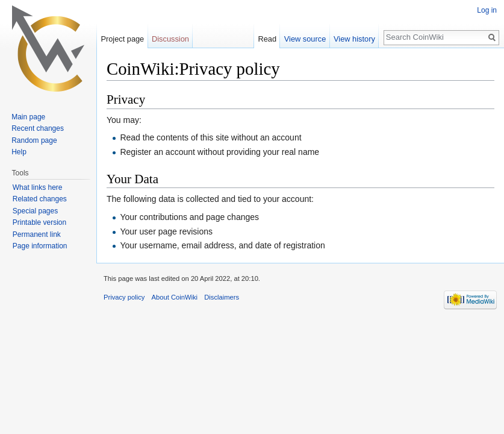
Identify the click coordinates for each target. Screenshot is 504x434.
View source (305, 39)
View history (354, 39)
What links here (38, 187)
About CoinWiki (175, 297)
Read (267, 39)
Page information (40, 246)
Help (19, 152)
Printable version (39, 222)
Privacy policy (124, 297)
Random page (34, 140)
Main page (28, 117)
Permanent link (37, 234)
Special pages (35, 211)
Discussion (170, 39)
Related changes (40, 199)
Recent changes (38, 128)
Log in (487, 10)
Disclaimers (222, 297)
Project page (122, 39)
